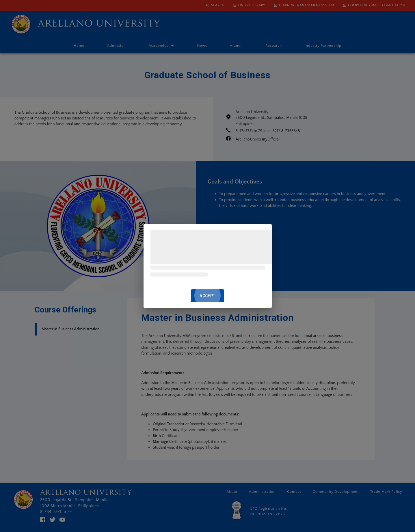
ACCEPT (207, 296)
